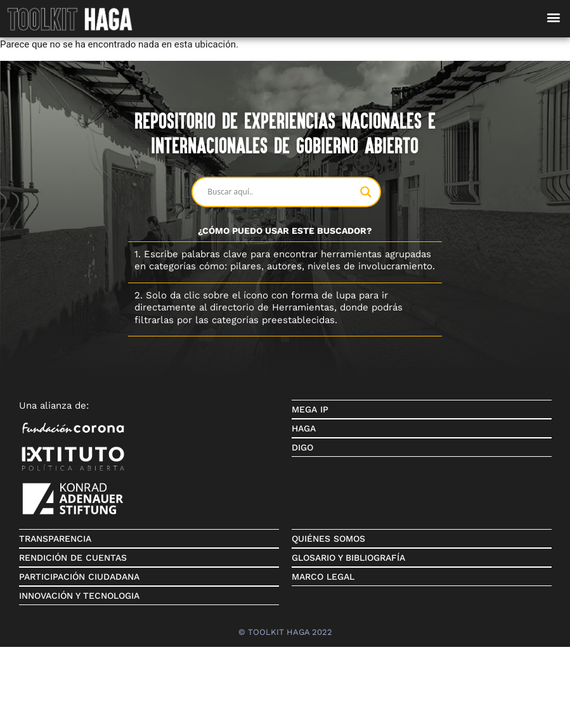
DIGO (302, 447)
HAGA (304, 428)
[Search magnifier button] (366, 192)
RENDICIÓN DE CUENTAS (73, 558)
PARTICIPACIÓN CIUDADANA (79, 577)
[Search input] (280, 192)
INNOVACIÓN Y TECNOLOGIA (79, 596)
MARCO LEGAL (323, 577)
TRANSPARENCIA (55, 539)
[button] (553, 17)
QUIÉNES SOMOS (328, 539)
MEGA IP (310, 409)
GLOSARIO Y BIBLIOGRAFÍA (348, 558)
